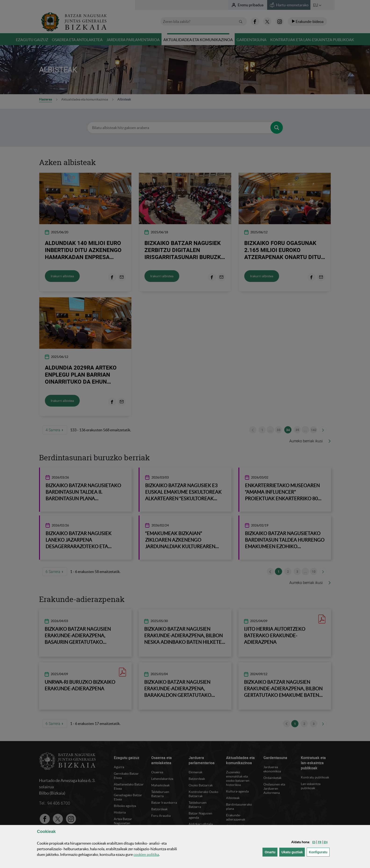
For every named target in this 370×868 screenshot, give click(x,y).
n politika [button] (146, 854)
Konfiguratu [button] (319, 852)
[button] (314, 842)
